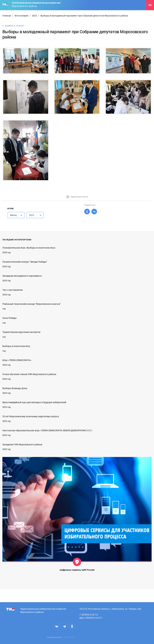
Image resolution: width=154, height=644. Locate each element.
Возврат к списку (15, 26)
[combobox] (16, 215)
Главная (7, 16)
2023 (34, 16)
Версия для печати (77, 197)
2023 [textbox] (32, 215)
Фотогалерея (21, 16)
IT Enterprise (69, 637)
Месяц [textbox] (13, 215)
